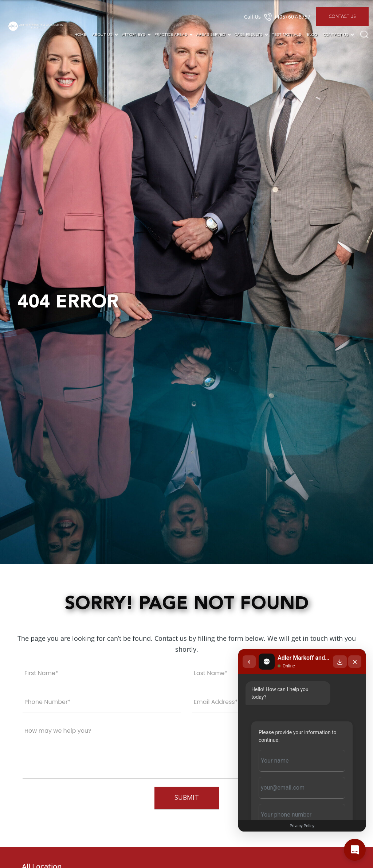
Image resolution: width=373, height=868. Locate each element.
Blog (312, 35)
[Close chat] (355, 662)
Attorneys (133, 35)
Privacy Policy (302, 826)
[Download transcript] (340, 662)
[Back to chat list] (249, 662)
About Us (102, 35)
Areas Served (211, 35)
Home (80, 35)
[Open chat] (355, 850)
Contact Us (342, 17)
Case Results (248, 35)
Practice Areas (171, 35)
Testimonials (286, 35)
